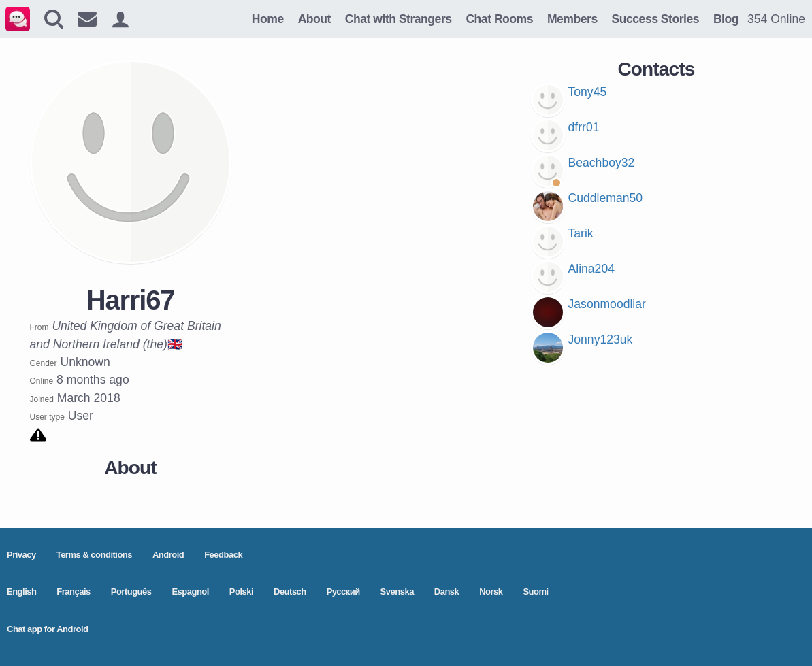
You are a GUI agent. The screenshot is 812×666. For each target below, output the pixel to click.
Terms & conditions (94, 555)
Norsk (491, 592)
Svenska (397, 592)
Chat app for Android (48, 629)
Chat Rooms (499, 19)
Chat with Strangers (399, 19)
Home (268, 19)
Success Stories (655, 19)
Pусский (343, 592)
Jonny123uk (601, 339)
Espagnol (190, 592)
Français (73, 592)
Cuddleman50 (606, 198)
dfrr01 (584, 127)
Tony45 (588, 92)
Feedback (223, 555)
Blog (726, 19)
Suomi (535, 592)
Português (131, 592)
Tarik (581, 233)
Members (572, 19)
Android (168, 555)
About (314, 19)
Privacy (21, 555)
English (21, 592)
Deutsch (290, 592)
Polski (241, 592)
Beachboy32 (602, 163)
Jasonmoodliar (607, 304)
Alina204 (591, 269)
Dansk (447, 592)
